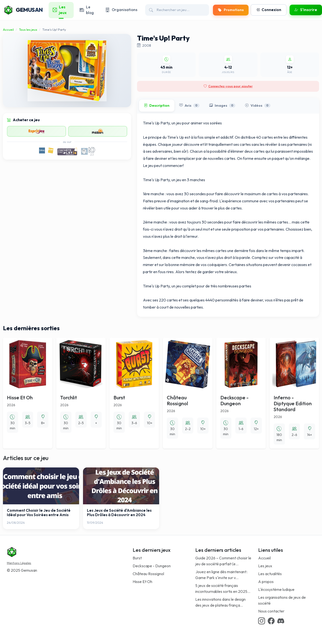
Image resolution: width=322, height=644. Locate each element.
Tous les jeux (28, 30)
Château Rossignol (148, 574)
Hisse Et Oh (142, 582)
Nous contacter (271, 611)
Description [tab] (157, 106)
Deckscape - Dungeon (152, 566)
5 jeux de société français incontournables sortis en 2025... (223, 588)
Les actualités (270, 574)
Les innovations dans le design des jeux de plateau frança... (220, 602)
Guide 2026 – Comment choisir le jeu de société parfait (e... (223, 561)
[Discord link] (281, 621)
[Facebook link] (271, 621)
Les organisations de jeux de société (282, 600)
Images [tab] (222, 106)
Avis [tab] (189, 106)
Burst (137, 558)
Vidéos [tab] (258, 106)
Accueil (8, 30)
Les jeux (265, 566)
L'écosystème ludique (276, 589)
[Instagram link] (262, 621)
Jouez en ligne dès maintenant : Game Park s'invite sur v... (221, 575)
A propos (266, 582)
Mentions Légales (19, 563)
